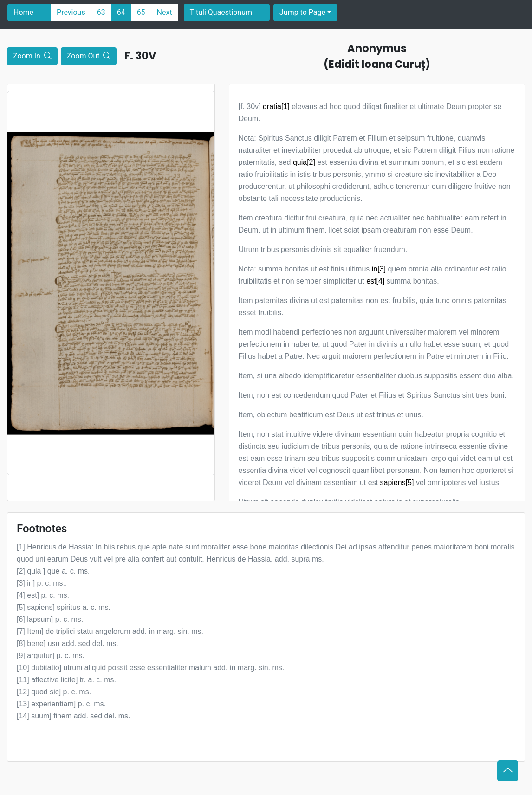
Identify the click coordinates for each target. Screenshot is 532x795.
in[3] (379, 269)
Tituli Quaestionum (221, 12)
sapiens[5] (397, 482)
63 (101, 12)
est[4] (375, 281)
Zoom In (32, 56)
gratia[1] (276, 107)
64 (121, 12)
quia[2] (304, 162)
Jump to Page (302, 12)
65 (141, 12)
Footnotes (42, 529)
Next (165, 12)
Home (23, 12)
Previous (71, 12)
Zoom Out (89, 56)
